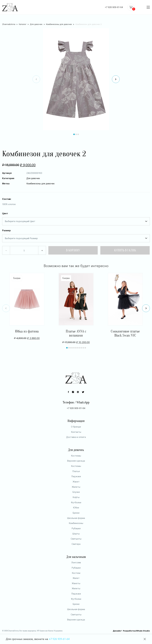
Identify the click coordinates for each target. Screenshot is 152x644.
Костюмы (76, 464)
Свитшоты (76, 547)
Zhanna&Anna (9, 20)
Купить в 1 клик (125, 246)
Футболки (76, 511)
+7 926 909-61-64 (114, 7)
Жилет (76, 587)
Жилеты (76, 495)
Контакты (76, 440)
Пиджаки (76, 485)
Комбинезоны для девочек (59, 20)
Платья (76, 480)
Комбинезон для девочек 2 (89, 20)
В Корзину (73, 246)
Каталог (23, 20)
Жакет (76, 490)
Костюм (76, 581)
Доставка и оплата (76, 446)
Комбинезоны (76, 532)
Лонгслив (76, 571)
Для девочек (36, 20)
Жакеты (76, 592)
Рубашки (76, 537)
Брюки (76, 521)
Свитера (76, 552)
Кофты (76, 506)
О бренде (76, 435)
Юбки (76, 516)
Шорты (76, 542)
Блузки (76, 501)
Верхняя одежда (76, 469)
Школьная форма (76, 526)
